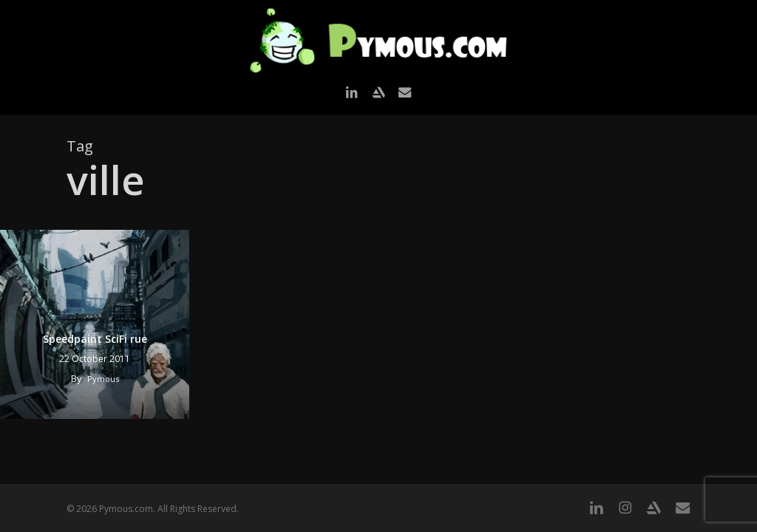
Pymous (103, 379)
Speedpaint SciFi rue (95, 339)
